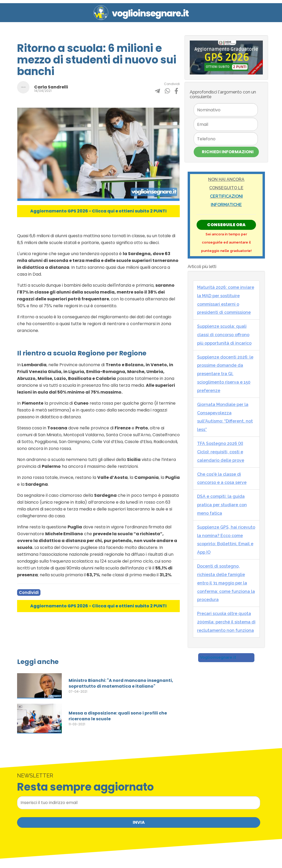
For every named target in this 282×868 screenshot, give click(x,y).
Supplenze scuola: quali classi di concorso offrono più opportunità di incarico (224, 335)
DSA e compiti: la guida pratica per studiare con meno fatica (222, 505)
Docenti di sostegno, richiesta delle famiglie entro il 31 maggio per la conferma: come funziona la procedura (226, 583)
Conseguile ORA (226, 225)
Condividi (29, 592)
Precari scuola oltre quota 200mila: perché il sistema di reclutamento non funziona (226, 622)
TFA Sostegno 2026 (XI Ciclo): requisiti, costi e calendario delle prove (221, 452)
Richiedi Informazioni (228, 152)
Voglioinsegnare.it (218, 657)
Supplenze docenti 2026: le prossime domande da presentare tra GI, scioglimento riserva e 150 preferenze (225, 374)
